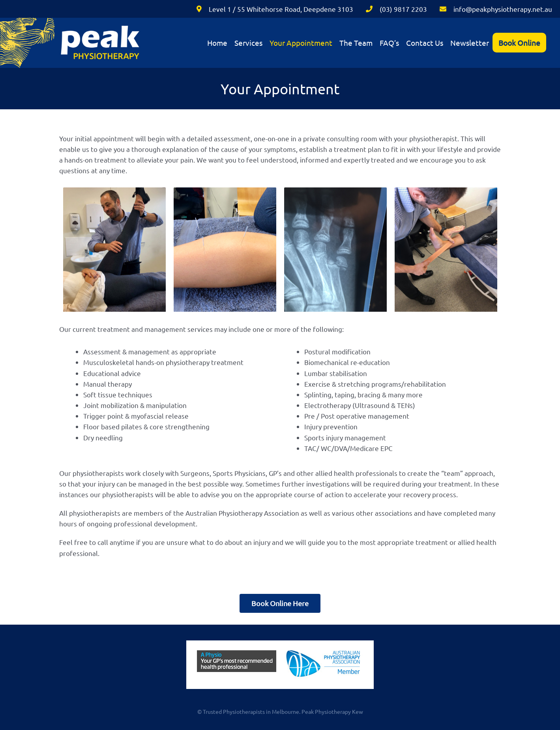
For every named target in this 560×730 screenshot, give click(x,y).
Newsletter (470, 43)
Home (217, 43)
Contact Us (425, 43)
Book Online (519, 43)
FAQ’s (389, 43)
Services (248, 43)
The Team (356, 43)
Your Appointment (301, 43)
